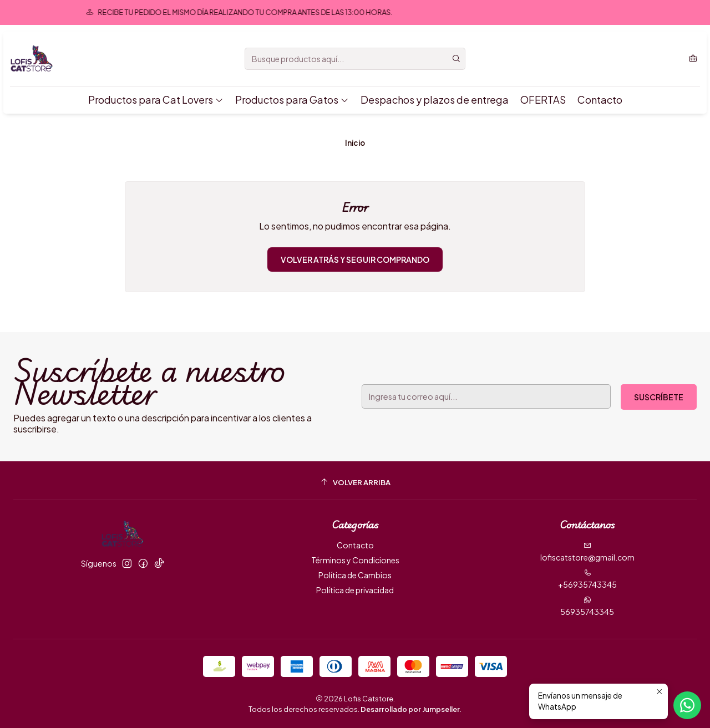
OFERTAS (543, 100)
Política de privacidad (355, 590)
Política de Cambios (355, 575)
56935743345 (587, 606)
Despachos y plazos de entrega (435, 100)
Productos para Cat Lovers (156, 100)
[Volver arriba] (355, 482)
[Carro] (693, 59)
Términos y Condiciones (355, 560)
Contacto (600, 100)
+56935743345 (587, 579)
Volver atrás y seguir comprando (355, 259)
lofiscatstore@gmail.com (587, 552)
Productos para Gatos (292, 100)
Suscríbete (659, 397)
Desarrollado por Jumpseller (410, 709)
